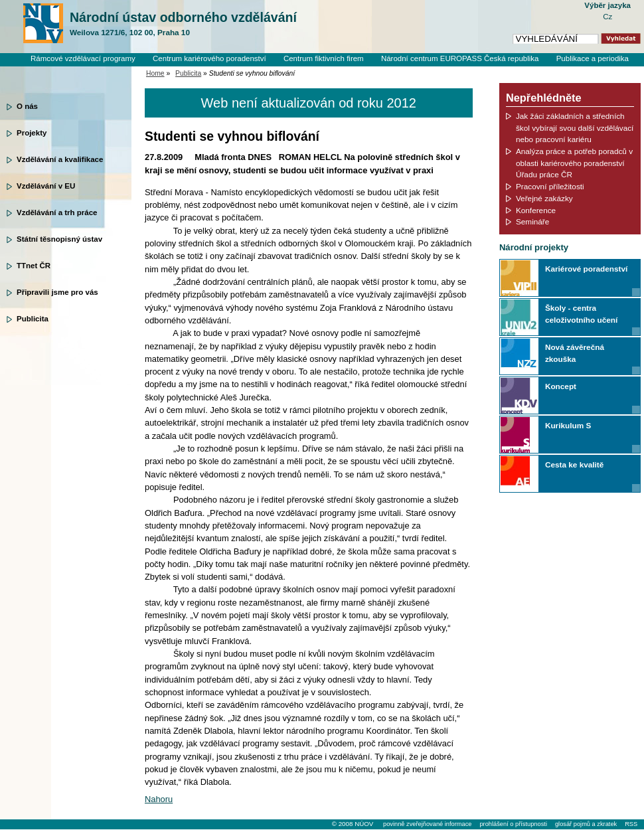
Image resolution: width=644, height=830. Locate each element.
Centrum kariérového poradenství (209, 58)
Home (155, 73)
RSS (631, 824)
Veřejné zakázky (544, 198)
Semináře (532, 221)
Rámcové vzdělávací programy (83, 58)
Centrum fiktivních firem (324, 58)
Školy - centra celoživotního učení (581, 314)
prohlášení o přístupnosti (513, 824)
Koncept (561, 386)
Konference (536, 210)
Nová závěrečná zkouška (575, 353)
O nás (27, 106)
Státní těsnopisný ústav (59, 239)
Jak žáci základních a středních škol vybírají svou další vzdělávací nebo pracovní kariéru (575, 127)
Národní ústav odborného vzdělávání (183, 24)
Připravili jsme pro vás (57, 292)
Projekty (32, 133)
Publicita (33, 319)
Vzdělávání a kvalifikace (60, 159)
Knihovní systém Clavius (587, 70)
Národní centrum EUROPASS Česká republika (460, 58)
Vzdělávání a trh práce (57, 212)
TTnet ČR (34, 266)
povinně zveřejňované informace (427, 824)
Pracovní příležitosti (550, 186)
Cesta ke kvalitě (574, 464)
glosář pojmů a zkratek (586, 824)
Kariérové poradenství (586, 269)
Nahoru (159, 799)
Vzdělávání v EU (46, 186)
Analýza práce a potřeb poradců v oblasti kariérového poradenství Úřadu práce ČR (574, 163)
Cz (607, 17)
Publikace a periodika (593, 58)
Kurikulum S (568, 425)
